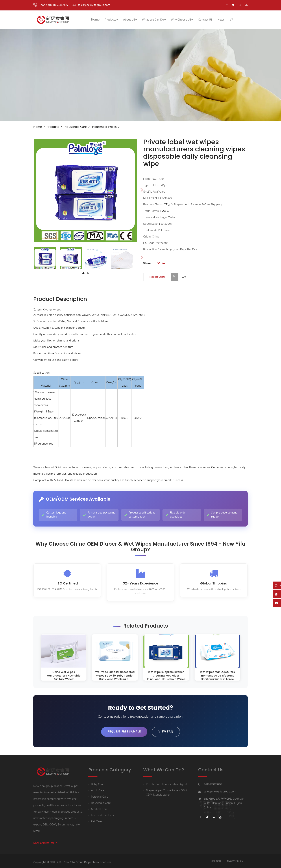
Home (95, 20)
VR (231, 20)
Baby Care (97, 782)
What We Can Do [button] (154, 20)
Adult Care (98, 789)
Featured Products (102, 813)
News (221, 20)
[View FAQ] (183, 277)
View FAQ (166, 731)
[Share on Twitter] (159, 263)
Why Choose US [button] (182, 20)
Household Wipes (104, 127)
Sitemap (216, 859)
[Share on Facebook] (154, 263)
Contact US (205, 20)
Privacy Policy (234, 859)
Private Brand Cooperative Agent (167, 782)
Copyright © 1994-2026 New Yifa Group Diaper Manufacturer (72, 860)
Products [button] (111, 20)
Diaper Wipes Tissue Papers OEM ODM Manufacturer (166, 791)
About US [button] (130, 20)
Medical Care (99, 807)
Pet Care (96, 820)
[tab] (60, 299)
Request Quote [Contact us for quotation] (164, 277)
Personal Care (100, 795)
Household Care (76, 127)
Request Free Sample (124, 731)
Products (53, 127)
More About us (45, 840)
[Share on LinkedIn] (164, 263)
